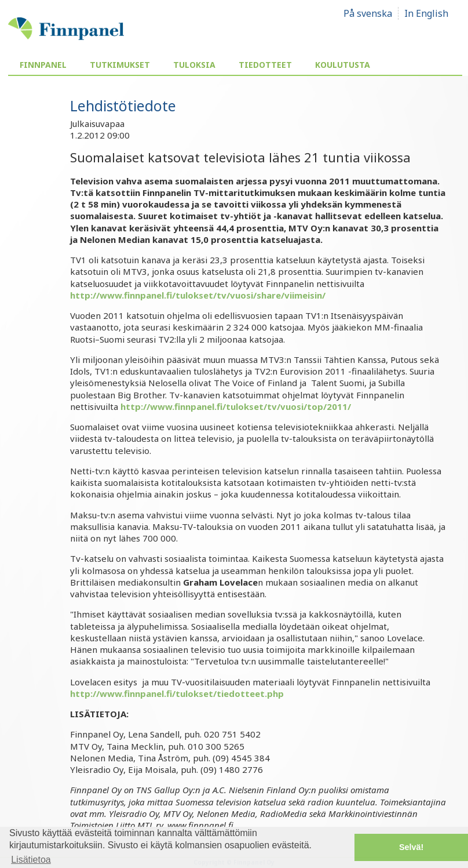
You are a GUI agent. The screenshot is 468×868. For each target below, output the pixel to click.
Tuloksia (194, 65)
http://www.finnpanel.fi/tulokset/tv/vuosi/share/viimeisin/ (198, 295)
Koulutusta (343, 65)
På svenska (368, 13)
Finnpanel (43, 65)
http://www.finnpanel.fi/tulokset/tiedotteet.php (177, 693)
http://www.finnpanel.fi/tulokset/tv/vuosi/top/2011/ (236, 406)
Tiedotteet (265, 65)
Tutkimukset (120, 65)
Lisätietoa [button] (31, 860)
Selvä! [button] (411, 847)
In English (426, 13)
